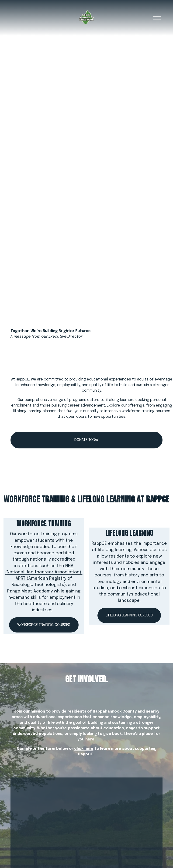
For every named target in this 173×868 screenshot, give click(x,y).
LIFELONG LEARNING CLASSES (129, 615)
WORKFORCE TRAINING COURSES (44, 625)
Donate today (86, 440)
